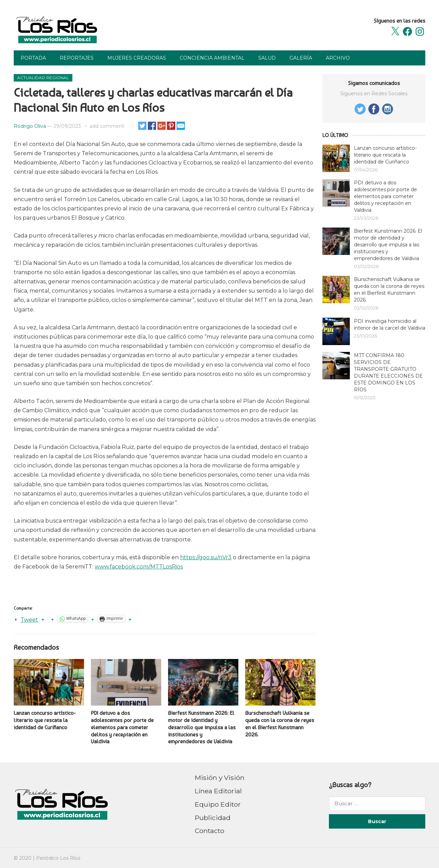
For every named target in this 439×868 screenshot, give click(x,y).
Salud (267, 58)
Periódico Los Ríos (58, 858)
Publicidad (213, 818)
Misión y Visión (220, 778)
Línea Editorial (218, 791)
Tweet (29, 619)
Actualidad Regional (43, 78)
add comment (107, 126)
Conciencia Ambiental (212, 58)
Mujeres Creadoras (137, 58)
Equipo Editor (218, 804)
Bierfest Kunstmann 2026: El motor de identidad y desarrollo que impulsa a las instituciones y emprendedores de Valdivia (202, 727)
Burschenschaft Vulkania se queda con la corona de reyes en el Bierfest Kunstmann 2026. (280, 724)
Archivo (338, 58)
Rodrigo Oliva (30, 126)
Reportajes (77, 58)
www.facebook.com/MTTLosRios (139, 567)
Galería (301, 58)
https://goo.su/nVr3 (206, 557)
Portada (33, 58)
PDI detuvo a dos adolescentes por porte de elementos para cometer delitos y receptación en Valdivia (122, 727)
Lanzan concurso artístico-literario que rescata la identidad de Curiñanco (45, 720)
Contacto (210, 831)
